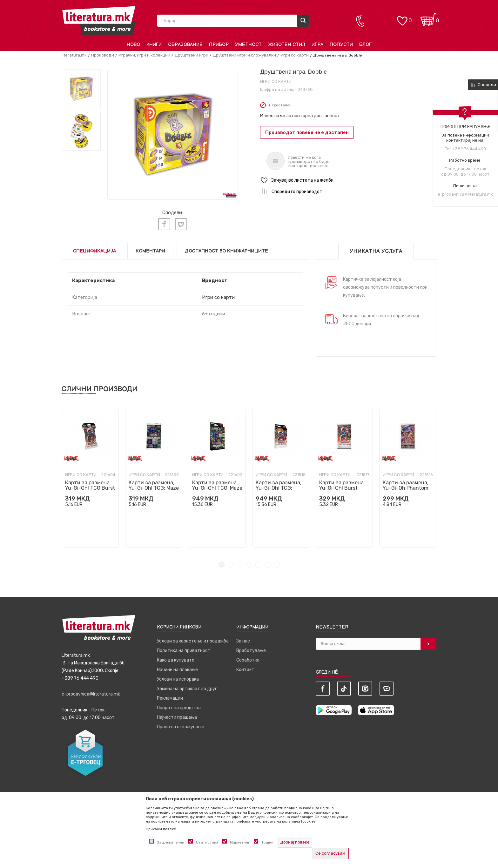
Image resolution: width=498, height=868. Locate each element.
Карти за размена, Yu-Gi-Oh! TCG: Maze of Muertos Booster (154, 486)
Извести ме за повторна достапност (300, 116)
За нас (243, 639)
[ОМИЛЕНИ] (402, 18)
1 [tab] (222, 563)
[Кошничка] (428, 18)
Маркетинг (240, 842)
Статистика (207, 842)
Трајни (267, 842)
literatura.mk (74, 55)
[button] (348, 181)
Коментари (150, 249)
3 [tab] (240, 563)
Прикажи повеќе (161, 829)
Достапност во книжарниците (226, 249)
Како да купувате (176, 659)
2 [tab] (231, 563)
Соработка (248, 659)
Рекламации (170, 697)
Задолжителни (171, 842)
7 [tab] (277, 563)
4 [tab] (249, 563)
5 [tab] (258, 563)
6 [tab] (268, 563)
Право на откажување (181, 725)
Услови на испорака (178, 678)
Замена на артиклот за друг (187, 687)
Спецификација (94, 249)
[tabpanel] (90, 476)
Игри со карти (295, 55)
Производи (103, 55)
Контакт (245, 668)
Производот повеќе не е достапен (307, 132)
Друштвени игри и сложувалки (244, 55)
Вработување (251, 649)
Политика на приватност (184, 649)
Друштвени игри (192, 55)
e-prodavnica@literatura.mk (465, 194)
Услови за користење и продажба (193, 639)
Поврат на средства (179, 706)
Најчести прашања (177, 716)
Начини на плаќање (177, 668)
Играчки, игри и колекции (144, 55)
